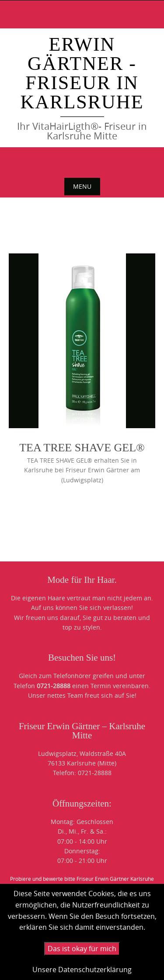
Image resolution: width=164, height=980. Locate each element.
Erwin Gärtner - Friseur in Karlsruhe (82, 73)
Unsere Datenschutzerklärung (82, 970)
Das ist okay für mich (82, 949)
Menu (82, 186)
